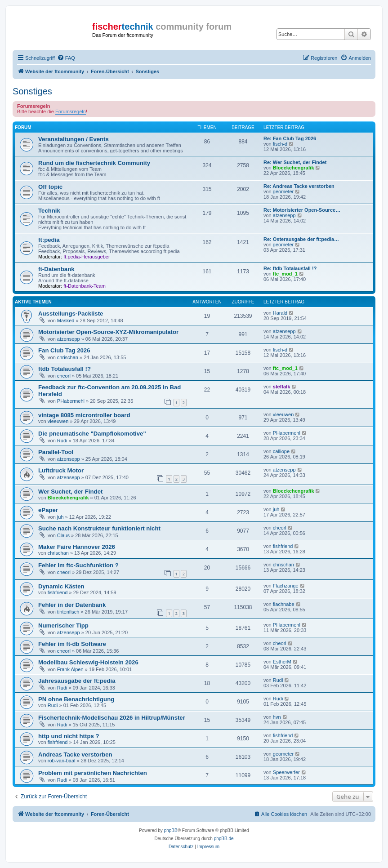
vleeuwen (58, 421)
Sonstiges (32, 91)
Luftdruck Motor (61, 470)
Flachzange (286, 586)
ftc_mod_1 (285, 274)
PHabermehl (71, 401)
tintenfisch (68, 612)
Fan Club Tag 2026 (64, 350)
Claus (63, 535)
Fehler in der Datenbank (72, 605)
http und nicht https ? (69, 736)
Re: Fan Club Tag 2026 (290, 138)
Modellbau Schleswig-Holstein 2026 (88, 662)
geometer (283, 191)
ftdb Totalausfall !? (65, 369)
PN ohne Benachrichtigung (76, 699)
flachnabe (284, 604)
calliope (281, 451)
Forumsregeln (71, 111)
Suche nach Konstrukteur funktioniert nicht (99, 528)
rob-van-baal (62, 761)
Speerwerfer (286, 772)
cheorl (64, 376)
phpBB (171, 830)
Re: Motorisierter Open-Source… (302, 210)
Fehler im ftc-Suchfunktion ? (78, 565)
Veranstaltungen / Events (74, 139)
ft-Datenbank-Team (85, 286)
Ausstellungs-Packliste (71, 314)
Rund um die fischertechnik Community (94, 163)
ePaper (48, 510)
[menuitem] (66, 58)
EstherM (282, 662)
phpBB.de (224, 839)
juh (60, 517)
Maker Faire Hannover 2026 (77, 547)
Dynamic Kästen (61, 586)
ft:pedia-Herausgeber (87, 257)
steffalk (282, 387)
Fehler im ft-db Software (72, 644)
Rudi (62, 441)
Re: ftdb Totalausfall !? (290, 268)
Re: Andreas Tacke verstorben (299, 186)
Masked (66, 320)
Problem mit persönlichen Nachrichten (93, 773)
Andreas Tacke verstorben (75, 754)
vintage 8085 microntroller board (84, 415)
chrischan (68, 357)
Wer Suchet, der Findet (70, 492)
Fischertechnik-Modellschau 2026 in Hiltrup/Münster (112, 718)
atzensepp (284, 215)
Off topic (50, 187)
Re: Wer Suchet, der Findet (295, 162)
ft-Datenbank (56, 269)
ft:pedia (49, 240)
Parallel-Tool (56, 452)
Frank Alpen (70, 669)
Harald (280, 313)
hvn (277, 717)
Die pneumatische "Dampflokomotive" (92, 434)
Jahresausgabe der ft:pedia (77, 681)
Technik (49, 211)
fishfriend (283, 546)
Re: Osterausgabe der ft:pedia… (301, 239)
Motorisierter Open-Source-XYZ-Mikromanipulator (108, 332)
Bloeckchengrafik (294, 168)
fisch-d (280, 144)
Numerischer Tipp (63, 625)
